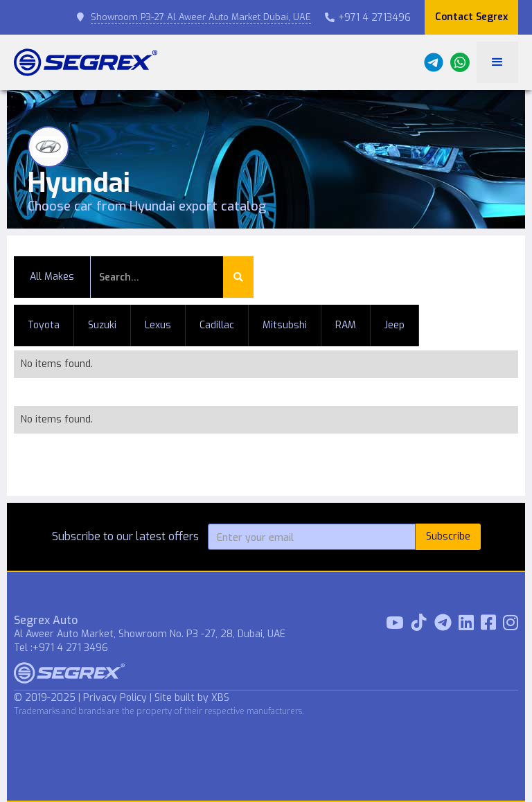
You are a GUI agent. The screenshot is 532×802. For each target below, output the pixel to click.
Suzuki (102, 325)
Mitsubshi (285, 325)
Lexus (158, 325)
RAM (346, 325)
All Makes (52, 277)
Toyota (44, 325)
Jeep (394, 325)
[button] (497, 62)
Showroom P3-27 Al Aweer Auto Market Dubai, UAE (201, 17)
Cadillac (217, 325)
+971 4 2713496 (368, 18)
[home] (86, 62)
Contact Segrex (471, 17)
